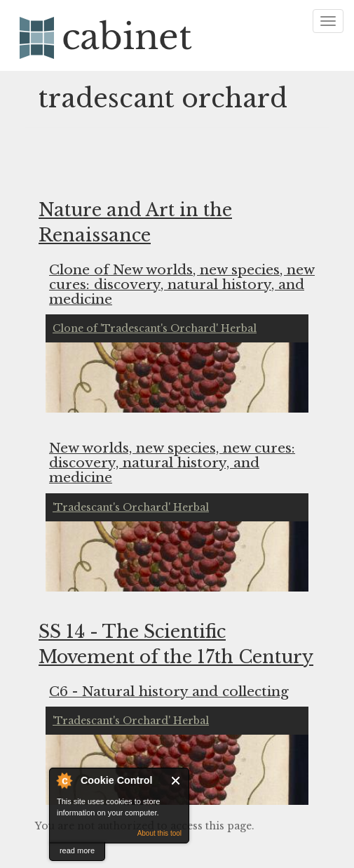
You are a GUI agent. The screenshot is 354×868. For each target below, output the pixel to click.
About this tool (159, 833)
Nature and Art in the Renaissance (135, 223)
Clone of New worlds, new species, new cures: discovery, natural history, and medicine (182, 284)
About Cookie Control (64, 780)
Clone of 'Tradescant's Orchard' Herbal (155, 328)
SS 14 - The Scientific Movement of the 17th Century (176, 645)
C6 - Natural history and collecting (169, 691)
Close (176, 781)
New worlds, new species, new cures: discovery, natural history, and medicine (172, 462)
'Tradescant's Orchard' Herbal (131, 507)
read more (77, 850)
